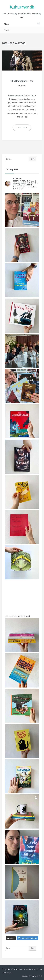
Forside (7, 30)
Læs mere (22, 128)
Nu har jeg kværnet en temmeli (22, 632)
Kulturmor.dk (22, 7)
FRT (41, 976)
